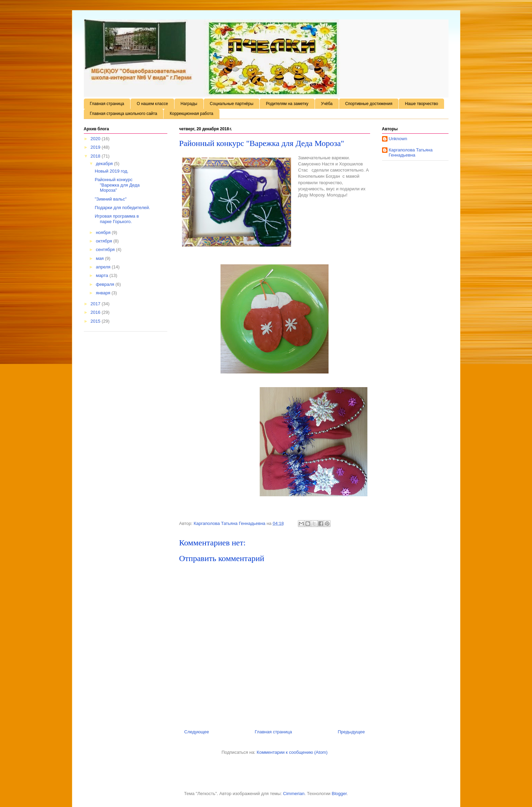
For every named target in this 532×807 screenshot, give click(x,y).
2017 (96, 304)
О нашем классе (152, 104)
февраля (106, 284)
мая (100, 258)
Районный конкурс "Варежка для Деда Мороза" (117, 185)
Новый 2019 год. (112, 171)
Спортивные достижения (369, 104)
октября (104, 241)
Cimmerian (294, 794)
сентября (106, 250)
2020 (96, 139)
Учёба (327, 104)
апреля (104, 267)
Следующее (197, 732)
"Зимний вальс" (111, 199)
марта (103, 275)
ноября (104, 232)
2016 (96, 312)
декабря (105, 164)
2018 (96, 156)
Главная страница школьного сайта (124, 114)
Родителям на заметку (287, 104)
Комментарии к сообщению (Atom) (292, 752)
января (104, 293)
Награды (189, 104)
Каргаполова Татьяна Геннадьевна (411, 153)
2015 (96, 321)
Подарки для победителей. (122, 208)
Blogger (339, 794)
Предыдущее (351, 732)
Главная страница (107, 104)
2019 (96, 147)
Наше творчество (421, 104)
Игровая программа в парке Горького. (117, 219)
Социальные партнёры (232, 104)
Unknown (398, 139)
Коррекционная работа (192, 114)
